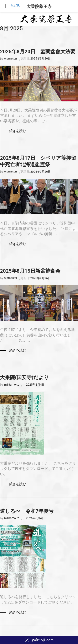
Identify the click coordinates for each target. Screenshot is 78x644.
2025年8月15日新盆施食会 (30, 271)
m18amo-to (12, 385)
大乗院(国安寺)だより (24, 377)
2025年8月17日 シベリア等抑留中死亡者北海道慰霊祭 (38, 161)
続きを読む (18, 131)
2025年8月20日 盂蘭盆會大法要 (38, 52)
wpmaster (11, 58)
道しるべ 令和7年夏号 (27, 511)
